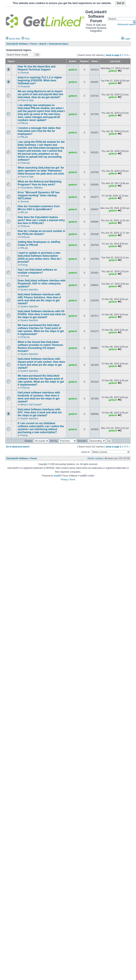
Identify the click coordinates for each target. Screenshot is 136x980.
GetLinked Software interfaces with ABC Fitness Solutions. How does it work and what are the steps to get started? (39, 299)
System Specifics (29, 290)
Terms (72, 480)
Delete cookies (95, 458)
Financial (25, 86)
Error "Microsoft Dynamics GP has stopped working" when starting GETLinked (39, 195)
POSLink (25, 226)
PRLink (24, 123)
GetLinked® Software (17, 458)
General (25, 73)
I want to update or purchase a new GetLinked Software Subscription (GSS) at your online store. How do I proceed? (39, 257)
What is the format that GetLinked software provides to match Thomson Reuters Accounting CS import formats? (40, 347)
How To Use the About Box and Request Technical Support (37, 68)
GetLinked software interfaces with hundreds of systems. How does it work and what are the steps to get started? (39, 397)
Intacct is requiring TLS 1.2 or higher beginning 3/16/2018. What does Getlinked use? (40, 80)
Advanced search (127, 24)
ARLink (24, 212)
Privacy (64, 480)
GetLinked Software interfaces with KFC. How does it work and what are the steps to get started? (40, 412)
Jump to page (112, 55)
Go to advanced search (18, 447)
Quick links (13, 39)
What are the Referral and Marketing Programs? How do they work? (39, 183)
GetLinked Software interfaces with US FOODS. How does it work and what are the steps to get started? (42, 314)
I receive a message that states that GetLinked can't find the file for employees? (39, 131)
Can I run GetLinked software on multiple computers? (37, 271)
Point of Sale (27, 100)
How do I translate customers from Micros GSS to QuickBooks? (39, 208)
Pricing (24, 265)
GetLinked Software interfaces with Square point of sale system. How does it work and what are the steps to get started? (41, 363)
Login (126, 39)
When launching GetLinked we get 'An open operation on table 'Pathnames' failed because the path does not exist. (41, 171)
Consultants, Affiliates (32, 188)
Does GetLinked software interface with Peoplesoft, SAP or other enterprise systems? (42, 284)
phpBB (57, 476)
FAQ (25, 39)
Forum (34, 458)
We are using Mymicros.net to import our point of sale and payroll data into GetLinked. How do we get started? (40, 94)
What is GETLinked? (31, 405)
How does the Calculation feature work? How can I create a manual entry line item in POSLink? (41, 220)
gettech (73, 70)
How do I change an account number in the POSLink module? (41, 233)
